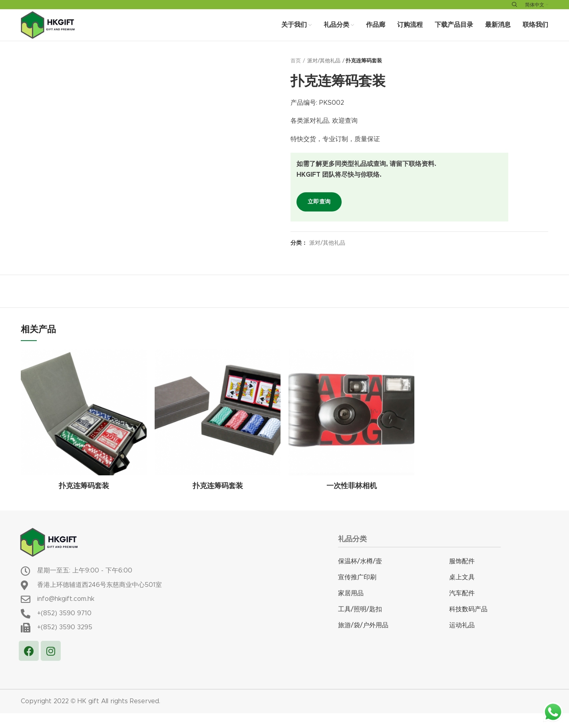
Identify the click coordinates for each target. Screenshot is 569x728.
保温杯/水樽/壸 (360, 576)
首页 (296, 76)
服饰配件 (462, 576)
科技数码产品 (468, 624)
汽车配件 (462, 608)
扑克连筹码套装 (84, 501)
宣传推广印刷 (357, 592)
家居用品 (351, 608)
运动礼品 (462, 640)
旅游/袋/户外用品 (363, 640)
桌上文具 (462, 592)
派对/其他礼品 (324, 76)
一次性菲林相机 (352, 501)
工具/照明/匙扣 (360, 624)
